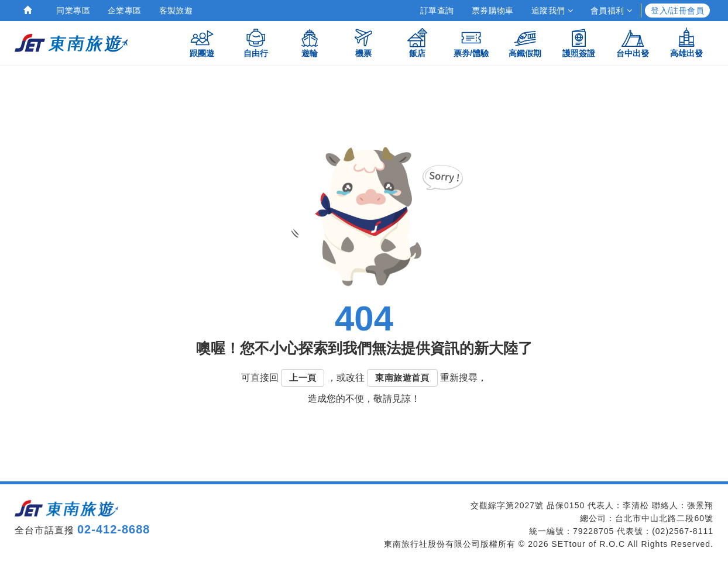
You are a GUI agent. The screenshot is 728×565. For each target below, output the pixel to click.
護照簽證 (579, 42)
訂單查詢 (437, 11)
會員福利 (611, 11)
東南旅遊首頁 (402, 378)
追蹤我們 (552, 11)
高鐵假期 (525, 42)
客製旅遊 (176, 11)
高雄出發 (686, 42)
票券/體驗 (471, 42)
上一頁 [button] (303, 378)
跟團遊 (202, 42)
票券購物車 (493, 11)
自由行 (256, 42)
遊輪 (310, 42)
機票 (363, 42)
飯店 (417, 42)
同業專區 (73, 11)
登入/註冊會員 (677, 11)
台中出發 (633, 42)
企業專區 (125, 11)
